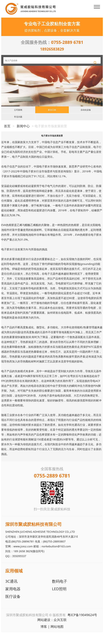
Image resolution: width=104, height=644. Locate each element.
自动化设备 (86, 116)
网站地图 (57, 638)
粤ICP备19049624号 (82, 627)
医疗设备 (13, 608)
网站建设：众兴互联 (52, 631)
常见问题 (18, 127)
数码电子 (60, 593)
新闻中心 (23, 138)
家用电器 (13, 601)
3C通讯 (11, 593)
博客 (44, 638)
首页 (7, 138)
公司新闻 (18, 116)
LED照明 (59, 601)
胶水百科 (52, 116)
